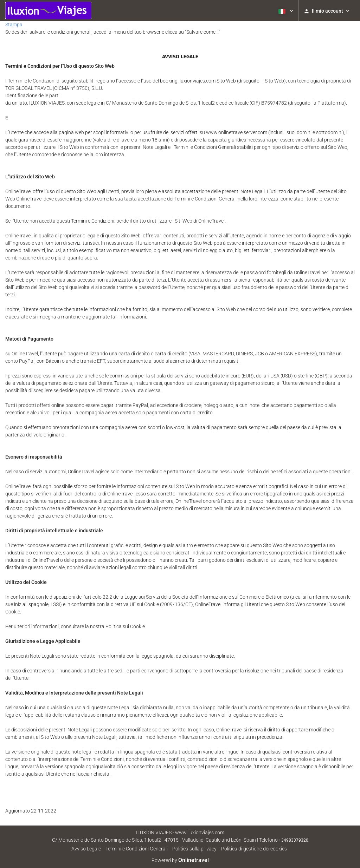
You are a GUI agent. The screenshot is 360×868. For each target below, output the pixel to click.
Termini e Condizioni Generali (137, 849)
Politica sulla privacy (194, 849)
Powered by (180, 860)
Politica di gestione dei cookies (254, 849)
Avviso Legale (86, 849)
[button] (285, 11)
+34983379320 (294, 840)
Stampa (14, 25)
